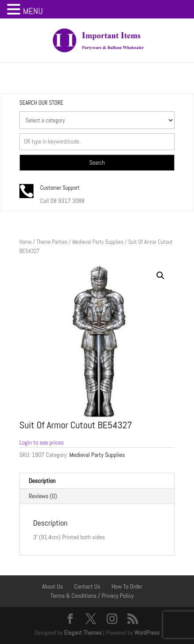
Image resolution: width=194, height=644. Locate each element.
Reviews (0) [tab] (43, 496)
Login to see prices (42, 442)
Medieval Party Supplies (98, 242)
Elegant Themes (83, 633)
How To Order (127, 586)
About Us (52, 586)
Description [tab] (42, 481)
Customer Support (60, 188)
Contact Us (87, 586)
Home (26, 242)
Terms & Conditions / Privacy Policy (92, 596)
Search (97, 163)
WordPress (147, 633)
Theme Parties (52, 242)
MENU (33, 11)
